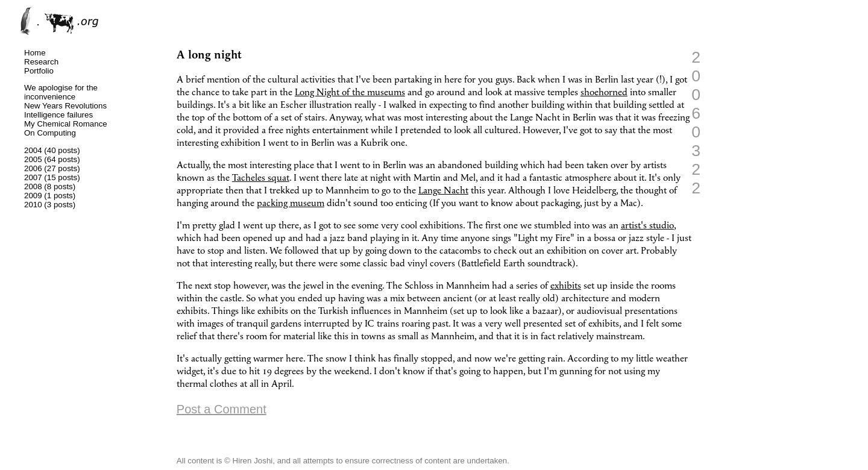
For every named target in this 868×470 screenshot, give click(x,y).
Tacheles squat (261, 178)
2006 (33, 168)
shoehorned (604, 92)
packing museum (291, 203)
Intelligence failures (58, 115)
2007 (33, 177)
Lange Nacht (443, 191)
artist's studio (647, 226)
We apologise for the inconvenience (61, 92)
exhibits (566, 286)
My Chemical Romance (66, 124)
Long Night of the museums (350, 92)
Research (41, 62)
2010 (33, 205)
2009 (33, 196)
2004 (33, 150)
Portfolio (39, 71)
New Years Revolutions (65, 106)
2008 (33, 186)
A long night (209, 55)
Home (35, 53)
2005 (33, 159)
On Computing (50, 133)
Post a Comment (222, 409)
